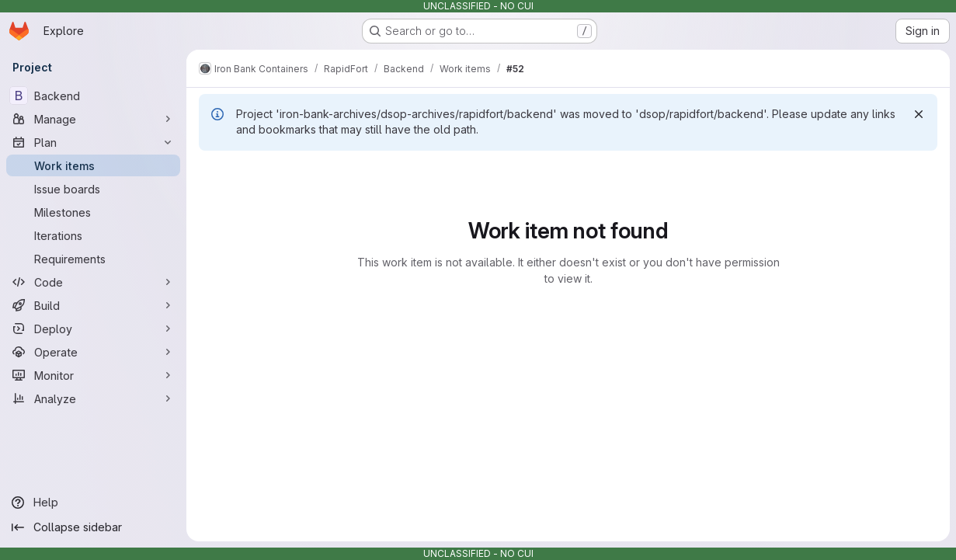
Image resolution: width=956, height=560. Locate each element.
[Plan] (93, 142)
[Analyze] (93, 398)
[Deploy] (93, 329)
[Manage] (93, 119)
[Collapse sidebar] (93, 527)
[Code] (93, 282)
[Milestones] (93, 212)
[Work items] (93, 165)
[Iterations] (93, 235)
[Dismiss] (919, 114)
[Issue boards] (93, 189)
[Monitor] (93, 375)
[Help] (93, 503)
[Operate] (93, 352)
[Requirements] (93, 259)
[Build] (93, 305)
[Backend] (93, 96)
